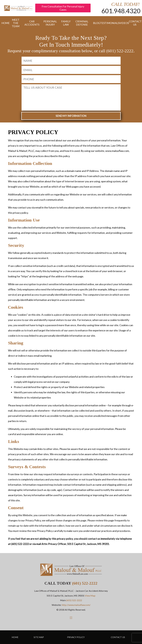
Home (4, 23)
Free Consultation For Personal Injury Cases (63, 8)
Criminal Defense (82, 23)
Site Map (39, 637)
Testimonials (108, 23)
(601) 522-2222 (85, 583)
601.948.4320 (121, 11)
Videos (123, 23)
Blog (95, 23)
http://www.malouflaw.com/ (76, 605)
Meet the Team (16, 23)
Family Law (66, 23)
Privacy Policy (76, 637)
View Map (90, 596)
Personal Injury (50, 23)
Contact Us (135, 23)
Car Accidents (32, 23)
